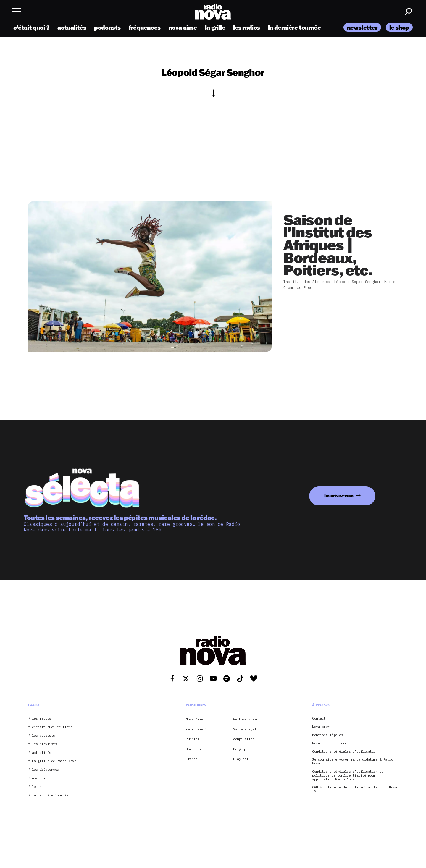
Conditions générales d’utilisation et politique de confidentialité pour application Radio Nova (348, 775)
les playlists (45, 744)
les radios (247, 27)
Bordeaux (193, 749)
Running (193, 739)
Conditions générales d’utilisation (345, 752)
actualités (72, 27)
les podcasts (43, 736)
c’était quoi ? (32, 27)
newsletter (362, 27)
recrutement (196, 729)
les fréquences (45, 770)
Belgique (241, 749)
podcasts (107, 27)
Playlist (241, 759)
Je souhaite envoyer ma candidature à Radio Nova (352, 762)
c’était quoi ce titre (52, 727)
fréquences (145, 27)
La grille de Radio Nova (54, 761)
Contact (319, 719)
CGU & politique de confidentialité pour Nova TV (354, 789)
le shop (399, 27)
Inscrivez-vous (339, 496)
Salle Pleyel (245, 729)
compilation (244, 739)
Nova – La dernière (329, 743)
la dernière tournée (295, 27)
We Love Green (246, 719)
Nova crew (321, 727)
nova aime (183, 27)
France (192, 759)
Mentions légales (327, 735)
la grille (215, 27)
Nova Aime (195, 719)
